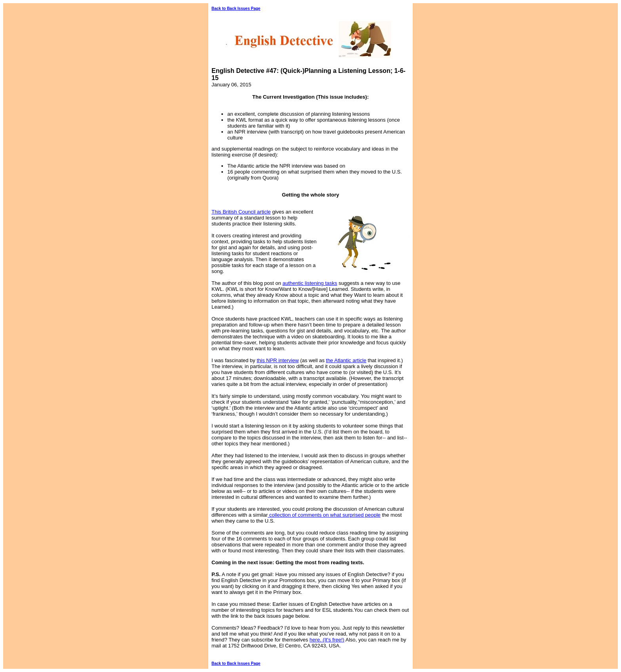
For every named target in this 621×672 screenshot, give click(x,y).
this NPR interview (278, 360)
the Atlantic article (346, 360)
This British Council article (241, 212)
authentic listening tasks (310, 283)
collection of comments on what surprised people (324, 515)
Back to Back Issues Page (236, 9)
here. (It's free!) (327, 640)
